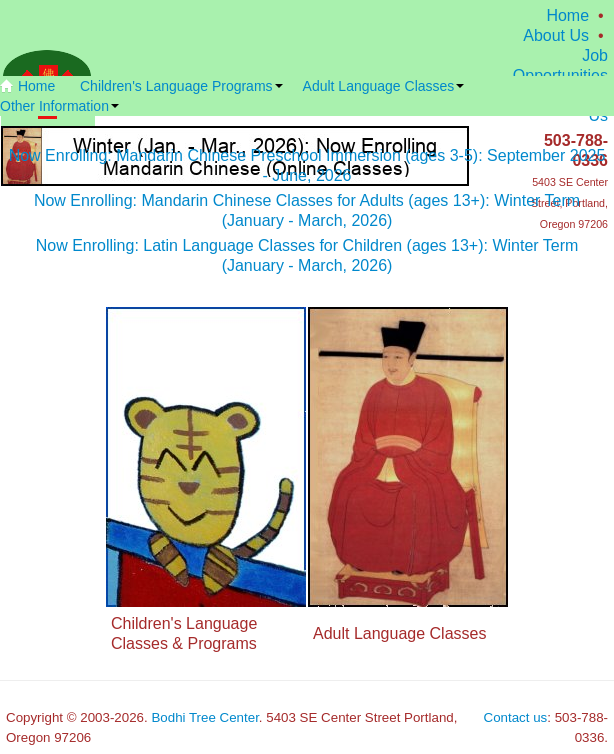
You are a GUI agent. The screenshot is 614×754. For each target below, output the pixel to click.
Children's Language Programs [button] (181, 86)
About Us (556, 35)
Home (567, 15)
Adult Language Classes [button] (384, 86)
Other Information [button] (59, 106)
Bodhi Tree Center (204, 717)
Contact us (516, 717)
